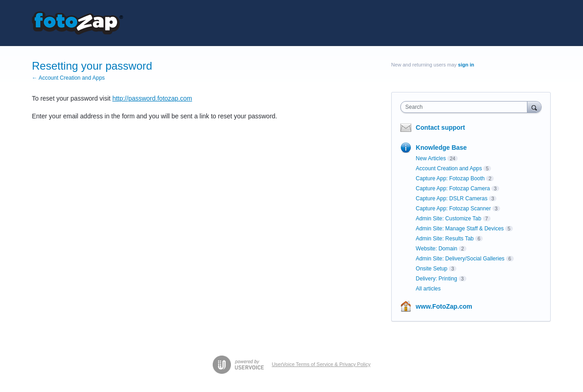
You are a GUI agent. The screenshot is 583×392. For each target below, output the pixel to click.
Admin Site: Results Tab (445, 239)
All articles (428, 289)
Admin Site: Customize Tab (449, 219)
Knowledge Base (441, 148)
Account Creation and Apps (449, 168)
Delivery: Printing (437, 279)
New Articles (431, 158)
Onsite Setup (432, 269)
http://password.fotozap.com (152, 98)
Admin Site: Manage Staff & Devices (460, 229)
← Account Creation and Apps (68, 78)
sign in (466, 65)
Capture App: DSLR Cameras (452, 199)
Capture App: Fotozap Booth (450, 178)
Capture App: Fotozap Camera (453, 188)
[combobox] (466, 107)
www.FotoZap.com (444, 306)
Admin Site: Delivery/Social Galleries (460, 259)
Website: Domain (437, 249)
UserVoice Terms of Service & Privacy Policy (321, 364)
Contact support (440, 127)
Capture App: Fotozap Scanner (453, 209)
